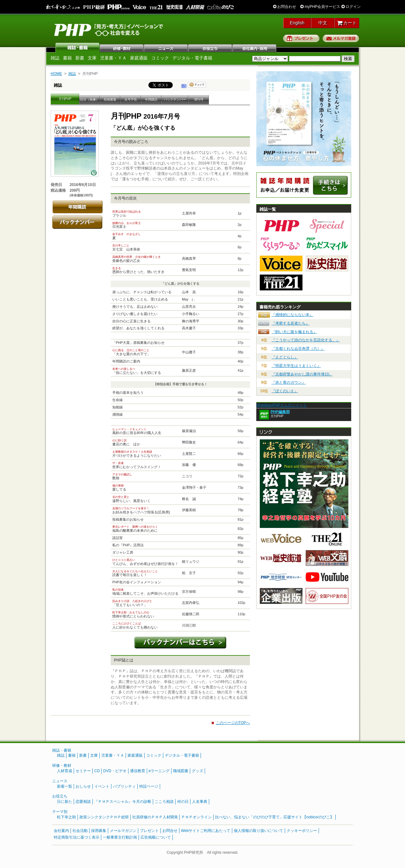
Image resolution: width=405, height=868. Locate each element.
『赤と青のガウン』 (289, 382)
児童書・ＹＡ (113, 58)
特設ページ (149, 786)
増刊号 (199, 99)
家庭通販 (139, 58)
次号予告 (131, 99)
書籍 (67, 58)
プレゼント (301, 38)
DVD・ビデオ (115, 771)
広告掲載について (156, 837)
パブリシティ (124, 786)
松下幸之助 (66, 817)
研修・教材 (122, 47)
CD (97, 771)
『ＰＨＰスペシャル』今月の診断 (123, 802)
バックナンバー (175, 99)
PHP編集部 (280, 412)
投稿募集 (110, 99)
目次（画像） (90, 99)
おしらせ (83, 786)
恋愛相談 (83, 802)
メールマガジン (123, 831)
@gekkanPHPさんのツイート (282, 405)
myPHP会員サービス (320, 7)
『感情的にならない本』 (292, 315)
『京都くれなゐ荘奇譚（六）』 (298, 349)
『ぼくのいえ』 (285, 391)
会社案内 (255, 47)
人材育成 (65, 771)
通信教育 (138, 771)
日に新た (65, 802)
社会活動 (80, 831)
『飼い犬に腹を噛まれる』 (294, 332)
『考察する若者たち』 (290, 323)
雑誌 (78, 47)
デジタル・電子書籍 (192, 58)
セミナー (83, 771)
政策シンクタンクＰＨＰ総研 (104, 817)
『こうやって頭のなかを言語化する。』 (306, 340)
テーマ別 (60, 812)
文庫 (92, 58)
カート (347, 23)
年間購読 (151, 99)
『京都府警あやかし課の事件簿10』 (302, 374)
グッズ (197, 771)
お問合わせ (285, 7)
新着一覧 (65, 786)
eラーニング (159, 771)
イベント (102, 786)
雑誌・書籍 (62, 750)
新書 (80, 58)
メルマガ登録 (341, 38)
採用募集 (99, 831)
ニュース (166, 47)
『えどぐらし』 (285, 357)
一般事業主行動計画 (120, 837)
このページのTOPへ (233, 723)
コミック (160, 58)
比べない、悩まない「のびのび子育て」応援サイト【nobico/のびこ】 (274, 817)
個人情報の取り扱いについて (259, 831)
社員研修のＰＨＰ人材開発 (155, 817)
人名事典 (200, 802)
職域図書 (181, 771)
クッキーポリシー (302, 831)
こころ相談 (164, 802)
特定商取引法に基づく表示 (77, 837)
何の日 (183, 802)
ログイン (351, 7)
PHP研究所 (109, 29)
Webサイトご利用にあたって (206, 831)
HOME (56, 74)
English (297, 23)
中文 (323, 23)
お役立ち (210, 47)
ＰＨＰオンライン (196, 817)
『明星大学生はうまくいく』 (296, 366)
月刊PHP (65, 99)
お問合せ (170, 831)
